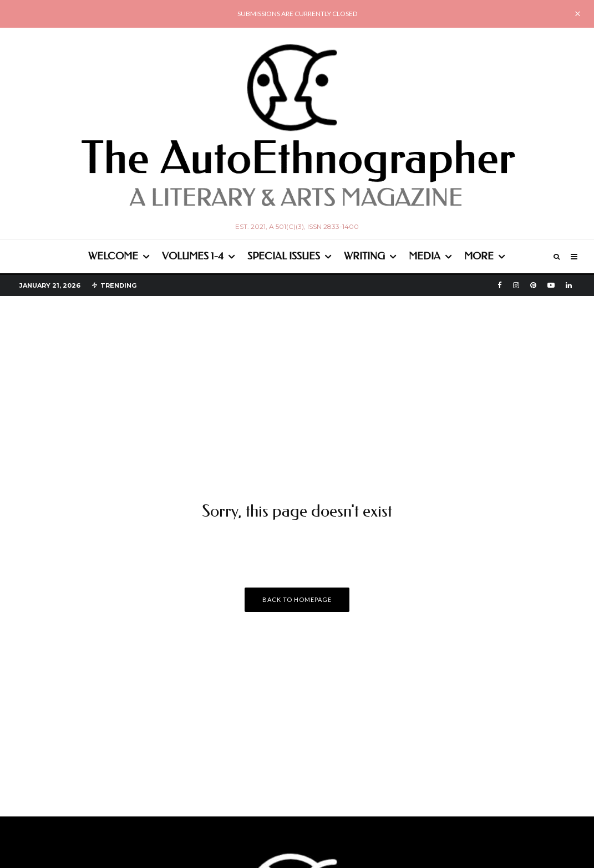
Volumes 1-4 (193, 256)
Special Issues (284, 256)
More (479, 256)
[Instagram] (516, 285)
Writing (364, 256)
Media (425, 256)
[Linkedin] (569, 285)
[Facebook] (500, 285)
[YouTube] (551, 285)
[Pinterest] (533, 285)
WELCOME (113, 256)
